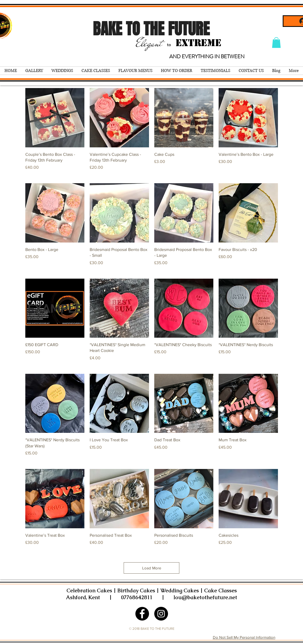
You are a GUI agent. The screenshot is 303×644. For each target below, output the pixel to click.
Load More (152, 568)
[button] (276, 43)
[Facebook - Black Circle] (142, 614)
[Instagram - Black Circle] (161, 614)
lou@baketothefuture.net (205, 597)
